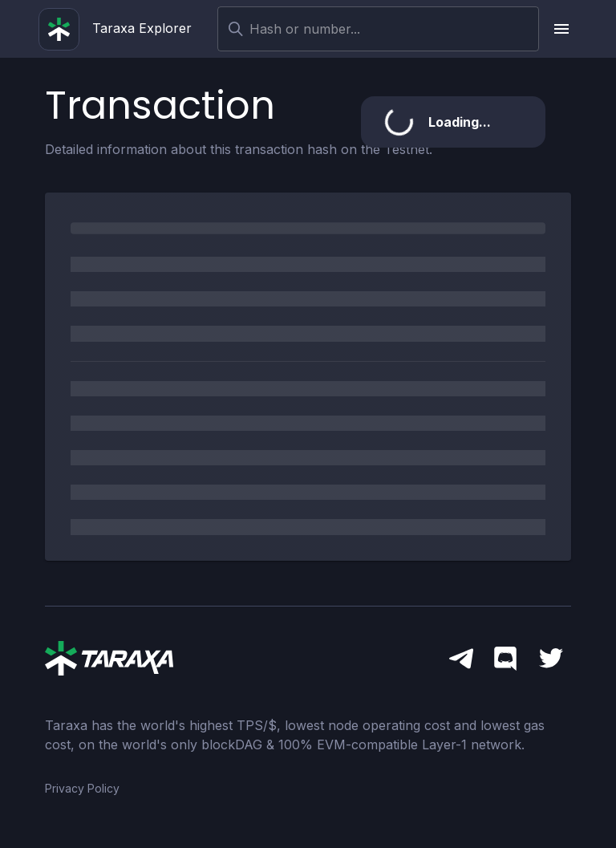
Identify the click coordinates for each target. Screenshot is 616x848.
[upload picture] (561, 29)
